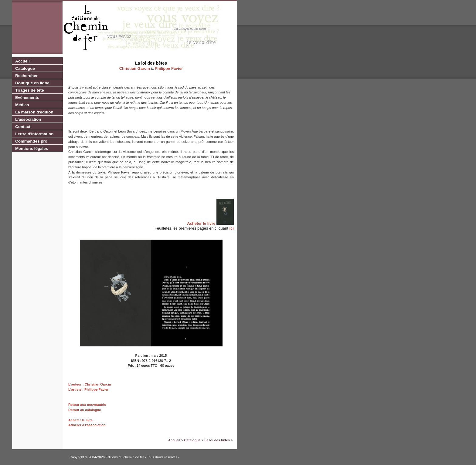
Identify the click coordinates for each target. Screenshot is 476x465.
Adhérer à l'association (87, 425)
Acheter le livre (201, 223)
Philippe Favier (169, 68)
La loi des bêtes (217, 440)
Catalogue (25, 68)
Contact (23, 127)
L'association (28, 119)
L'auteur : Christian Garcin (90, 384)
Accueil (22, 61)
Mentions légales (32, 148)
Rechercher (26, 76)
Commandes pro (31, 141)
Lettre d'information (34, 134)
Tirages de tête (30, 90)
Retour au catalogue (85, 410)
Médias (22, 105)
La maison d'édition (34, 112)
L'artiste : (76, 389)
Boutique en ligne (32, 83)
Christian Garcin (135, 68)
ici (232, 228)
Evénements (27, 98)
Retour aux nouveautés (87, 405)
